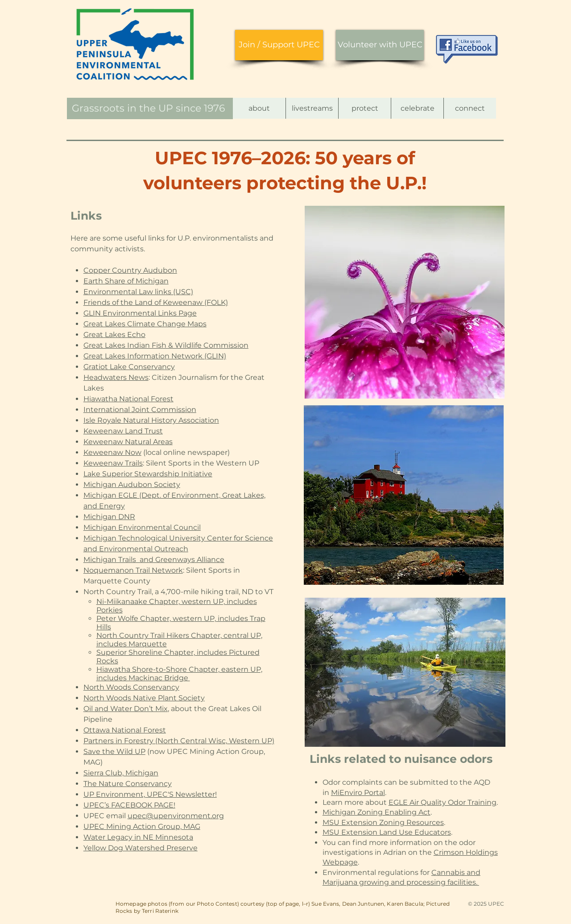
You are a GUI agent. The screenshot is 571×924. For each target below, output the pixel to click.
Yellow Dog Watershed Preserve (141, 848)
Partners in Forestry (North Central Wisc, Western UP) (179, 741)
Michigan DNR (109, 517)
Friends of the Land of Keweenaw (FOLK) (156, 302)
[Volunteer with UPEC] (380, 45)
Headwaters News (116, 377)
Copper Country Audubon (130, 270)
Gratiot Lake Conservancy (129, 367)
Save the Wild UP (114, 751)
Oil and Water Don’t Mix (126, 709)
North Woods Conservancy (131, 687)
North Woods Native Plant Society (144, 698)
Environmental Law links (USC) (138, 292)
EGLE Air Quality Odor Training (443, 802)
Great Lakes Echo (114, 335)
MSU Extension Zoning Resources (383, 822)
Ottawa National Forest (125, 730)
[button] (259, 108)
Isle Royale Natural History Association (151, 420)
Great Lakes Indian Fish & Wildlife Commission (166, 345)
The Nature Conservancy (128, 784)
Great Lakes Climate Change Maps (145, 324)
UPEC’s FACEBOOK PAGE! (129, 805)
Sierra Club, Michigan (121, 773)
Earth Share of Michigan (126, 281)
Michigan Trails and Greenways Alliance (154, 560)
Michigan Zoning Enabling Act (377, 812)
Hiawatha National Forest (128, 399)
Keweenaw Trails (113, 463)
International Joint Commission (140, 410)
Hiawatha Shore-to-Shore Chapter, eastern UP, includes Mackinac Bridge (179, 674)
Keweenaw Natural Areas (128, 442)
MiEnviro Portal (358, 793)
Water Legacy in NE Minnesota (138, 837)
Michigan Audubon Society (132, 485)
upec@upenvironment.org (176, 816)
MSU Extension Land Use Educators (387, 832)
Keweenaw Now (112, 452)
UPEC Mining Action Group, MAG (142, 826)
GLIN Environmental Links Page (140, 313)
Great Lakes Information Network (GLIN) (155, 356)
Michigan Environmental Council (142, 527)
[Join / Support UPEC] (279, 45)
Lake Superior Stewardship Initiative (148, 474)
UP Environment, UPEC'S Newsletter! (150, 794)
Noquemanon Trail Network (133, 570)
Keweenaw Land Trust (123, 431)
